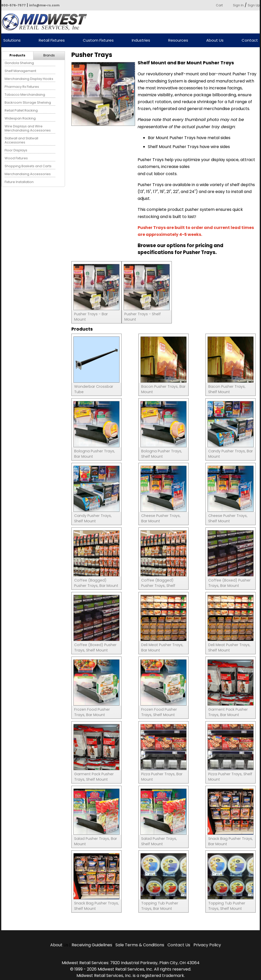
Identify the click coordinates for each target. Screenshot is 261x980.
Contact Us (179, 945)
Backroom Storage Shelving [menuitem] (28, 102)
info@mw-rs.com (44, 5)
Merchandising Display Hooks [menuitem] (29, 79)
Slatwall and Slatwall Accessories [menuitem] (21, 140)
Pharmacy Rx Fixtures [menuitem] (22, 87)
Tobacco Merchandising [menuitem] (25, 95)
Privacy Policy (207, 945)
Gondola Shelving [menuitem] (19, 63)
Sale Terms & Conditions (140, 945)
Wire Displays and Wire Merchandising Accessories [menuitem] (28, 128)
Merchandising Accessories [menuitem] (28, 174)
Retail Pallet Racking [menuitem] (21, 110)
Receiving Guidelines (92, 945)
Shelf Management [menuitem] (20, 71)
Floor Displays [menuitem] (16, 150)
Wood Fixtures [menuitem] (16, 158)
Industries (141, 40)
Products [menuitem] (17, 55)
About (57, 945)
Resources (178, 40)
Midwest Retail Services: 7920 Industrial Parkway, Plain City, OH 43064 (131, 963)
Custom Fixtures (98, 40)
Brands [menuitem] (49, 55)
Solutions (12, 40)
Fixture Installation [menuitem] (19, 182)
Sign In (238, 5)
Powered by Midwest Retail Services (46, 22)
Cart (219, 5)
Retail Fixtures (52, 40)
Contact (250, 40)
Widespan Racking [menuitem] (20, 118)
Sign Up (254, 5)
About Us (215, 40)
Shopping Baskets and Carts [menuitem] (28, 166)
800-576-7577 (14, 5)
